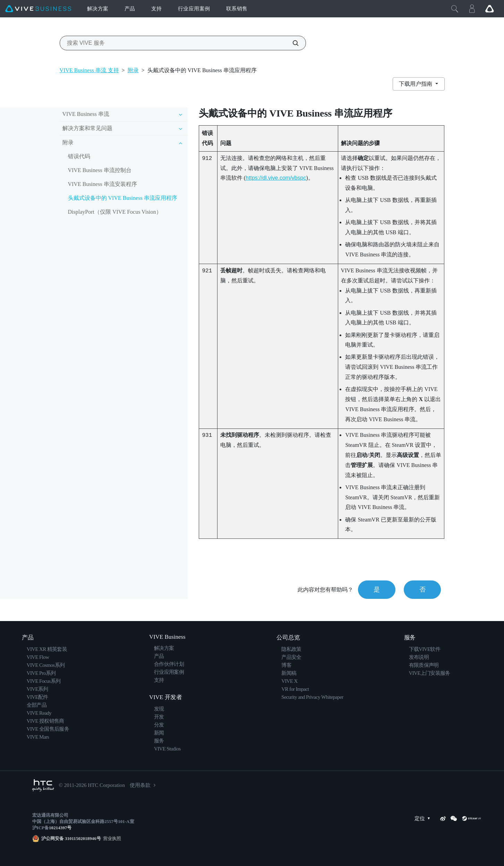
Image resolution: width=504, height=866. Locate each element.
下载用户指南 (416, 84)
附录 (133, 70)
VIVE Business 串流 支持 (89, 70)
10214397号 (60, 828)
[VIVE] (38, 9)
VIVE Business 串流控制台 (100, 170)
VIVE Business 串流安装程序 (102, 184)
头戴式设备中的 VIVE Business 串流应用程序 (123, 198)
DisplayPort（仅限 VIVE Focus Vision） (115, 212)
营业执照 (111, 838)
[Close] (455, 9)
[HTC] (43, 785)
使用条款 (140, 785)
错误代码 (79, 156)
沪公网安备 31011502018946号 (71, 838)
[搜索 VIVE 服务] (292, 43)
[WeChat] (454, 818)
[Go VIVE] (489, 9)
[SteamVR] (471, 818)
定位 (424, 819)
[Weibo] (443, 818)
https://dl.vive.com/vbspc (276, 178)
